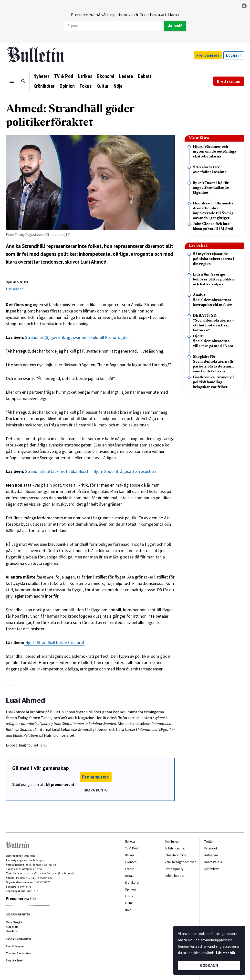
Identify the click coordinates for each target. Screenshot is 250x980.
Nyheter (41, 76)
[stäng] (244, 6)
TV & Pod (64, 76)
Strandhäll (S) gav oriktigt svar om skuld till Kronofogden (77, 337)
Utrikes (85, 76)
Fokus (86, 86)
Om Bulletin (172, 841)
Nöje (118, 86)
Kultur (103, 86)
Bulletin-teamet (175, 848)
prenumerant (63, 784)
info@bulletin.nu (32, 869)
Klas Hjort (12, 927)
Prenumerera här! (22, 899)
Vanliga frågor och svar (180, 862)
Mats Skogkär (14, 922)
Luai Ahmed (15, 289)
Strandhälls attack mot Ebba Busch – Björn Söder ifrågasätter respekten (91, 471)
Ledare (126, 76)
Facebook (211, 848)
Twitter (209, 841)
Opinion (67, 86)
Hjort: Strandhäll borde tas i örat (55, 642)
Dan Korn (11, 931)
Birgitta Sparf (15, 960)
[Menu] (12, 81)
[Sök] (23, 81)
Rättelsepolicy (174, 869)
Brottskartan (229, 81)
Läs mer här (226, 953)
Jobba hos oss (174, 876)
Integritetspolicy (175, 855)
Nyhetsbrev (212, 869)
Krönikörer (44, 86)
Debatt (145, 76)
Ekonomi (106, 76)
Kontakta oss (213, 862)
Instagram (211, 855)
